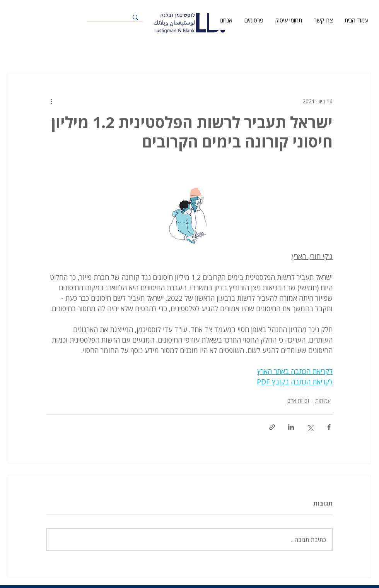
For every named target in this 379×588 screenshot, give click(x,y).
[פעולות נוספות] (51, 101)
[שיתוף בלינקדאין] (291, 427)
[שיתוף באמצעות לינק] (272, 427)
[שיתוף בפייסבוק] (329, 427)
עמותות (323, 400)
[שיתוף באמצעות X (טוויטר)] (310, 427)
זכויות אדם (298, 400)
